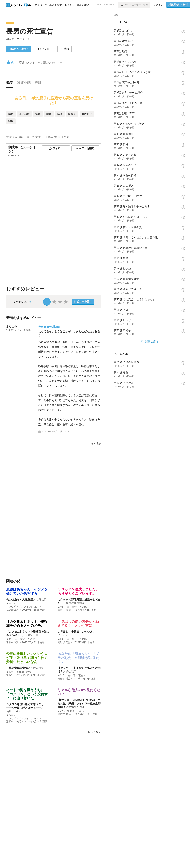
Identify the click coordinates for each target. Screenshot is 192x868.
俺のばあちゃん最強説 (20, 599)
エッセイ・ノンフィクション (22, 607)
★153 (9, 604)
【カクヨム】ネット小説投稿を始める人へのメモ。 (27, 624)
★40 (60, 607)
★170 (9, 672)
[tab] (11, 84)
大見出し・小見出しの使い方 (75, 632)
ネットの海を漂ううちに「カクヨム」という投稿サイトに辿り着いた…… (27, 694)
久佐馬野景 (37, 668)
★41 (9, 639)
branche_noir (76, 707)
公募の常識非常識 (17, 668)
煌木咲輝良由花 (75, 603)
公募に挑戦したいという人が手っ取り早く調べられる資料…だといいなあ (27, 658)
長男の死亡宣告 (30, 31)
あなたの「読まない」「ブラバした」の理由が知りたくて (78, 658)
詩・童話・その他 (77, 607)
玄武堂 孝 (32, 635)
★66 (60, 639)
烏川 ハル (13, 711)
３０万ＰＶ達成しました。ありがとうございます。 (78, 591)
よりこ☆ (12, 327)
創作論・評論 (24, 672)
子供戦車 (71, 671)
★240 (9, 715)
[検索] (121, 5)
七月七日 (41, 599)
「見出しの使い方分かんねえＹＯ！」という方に (78, 624)
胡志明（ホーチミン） (20, 39)
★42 (60, 711)
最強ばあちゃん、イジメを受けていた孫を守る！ (27, 591)
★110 (61, 675)
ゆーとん (63, 635)
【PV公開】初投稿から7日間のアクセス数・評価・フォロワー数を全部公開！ (79, 703)
